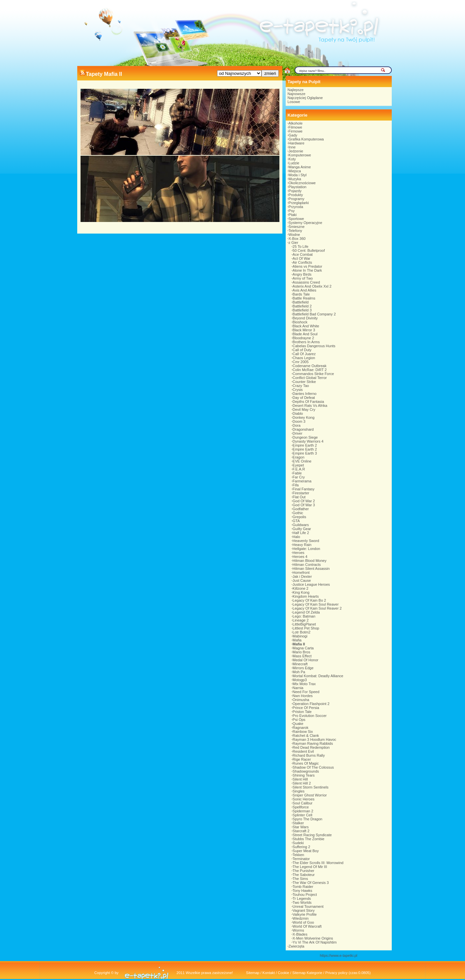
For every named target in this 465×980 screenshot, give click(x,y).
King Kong (301, 592)
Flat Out (299, 497)
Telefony (295, 231)
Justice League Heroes (311, 584)
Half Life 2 (301, 533)
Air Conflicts (302, 262)
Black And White (306, 326)
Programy (297, 199)
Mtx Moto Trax (304, 684)
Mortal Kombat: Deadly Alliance (318, 676)
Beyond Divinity (305, 318)
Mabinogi (300, 636)
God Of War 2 (304, 501)
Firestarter (301, 493)
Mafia (297, 640)
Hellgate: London (306, 549)
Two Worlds (302, 902)
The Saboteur (304, 875)
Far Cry (299, 477)
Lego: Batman (304, 616)
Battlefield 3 (302, 310)
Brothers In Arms (306, 342)
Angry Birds (302, 274)
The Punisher (303, 871)
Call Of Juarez (304, 354)
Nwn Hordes (303, 696)
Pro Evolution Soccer (310, 716)
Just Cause (302, 580)
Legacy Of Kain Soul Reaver (316, 604)
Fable (297, 473)
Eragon (298, 457)
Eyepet (298, 465)
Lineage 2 (301, 620)
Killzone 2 (301, 588)
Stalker (298, 823)
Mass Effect (302, 656)
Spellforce (301, 807)
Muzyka (295, 179)
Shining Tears (304, 775)
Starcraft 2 (301, 831)
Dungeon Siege (305, 437)
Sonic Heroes (304, 799)
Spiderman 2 (303, 811)
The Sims (300, 879)
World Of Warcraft (307, 926)
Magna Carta (303, 648)
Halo (296, 537)
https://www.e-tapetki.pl (339, 955)
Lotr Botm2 (302, 632)
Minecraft (300, 664)
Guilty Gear (302, 529)
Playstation (298, 187)
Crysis (298, 390)
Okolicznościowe (302, 183)
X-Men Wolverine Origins (313, 938)
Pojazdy (295, 191)
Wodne (294, 235)
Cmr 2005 (301, 362)
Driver (297, 433)
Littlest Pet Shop (306, 628)
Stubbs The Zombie (309, 839)
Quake (298, 724)
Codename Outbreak (310, 366)
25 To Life (301, 246)
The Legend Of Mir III (310, 867)
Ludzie (294, 163)
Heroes (298, 553)
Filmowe (295, 127)
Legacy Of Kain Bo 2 (309, 600)
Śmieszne (297, 227)
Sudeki (298, 843)
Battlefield (301, 302)
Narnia (298, 688)
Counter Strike (304, 382)
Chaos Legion (304, 358)
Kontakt (269, 973)
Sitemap (253, 973)
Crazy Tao (301, 386)
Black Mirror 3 (304, 330)
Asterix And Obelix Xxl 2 (312, 286)
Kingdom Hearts (306, 596)
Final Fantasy (304, 489)
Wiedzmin (301, 918)
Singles (299, 791)
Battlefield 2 (302, 306)
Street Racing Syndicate (312, 835)
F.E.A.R (299, 469)
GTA (296, 521)
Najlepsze (296, 90)
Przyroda (296, 207)
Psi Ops (299, 720)
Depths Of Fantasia (308, 402)
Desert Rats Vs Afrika (310, 406)
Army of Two (303, 278)
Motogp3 (300, 680)
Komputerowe (300, 155)
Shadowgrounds (306, 771)
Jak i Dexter (302, 576)
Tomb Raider (303, 887)
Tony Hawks (302, 891)
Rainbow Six (303, 732)
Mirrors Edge (303, 668)
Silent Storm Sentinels (311, 787)
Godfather (301, 509)
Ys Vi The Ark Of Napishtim (315, 942)
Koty (292, 159)
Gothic (298, 513)
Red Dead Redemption (311, 747)
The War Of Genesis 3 (311, 883)
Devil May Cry (304, 409)
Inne (292, 147)
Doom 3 (299, 421)
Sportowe (296, 219)
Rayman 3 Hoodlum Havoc (314, 739)
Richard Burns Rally (309, 755)
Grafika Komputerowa (306, 139)
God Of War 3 (304, 505)
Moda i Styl (298, 175)
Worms (298, 930)
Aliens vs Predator (307, 266)
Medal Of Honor (306, 660)
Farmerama (302, 481)
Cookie (283, 973)
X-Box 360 (297, 239)
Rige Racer (302, 759)
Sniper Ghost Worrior (310, 795)
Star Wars (301, 827)
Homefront (301, 572)
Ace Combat (303, 254)
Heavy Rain (302, 545)
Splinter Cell (302, 815)
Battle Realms (304, 298)
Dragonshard (303, 429)
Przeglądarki (299, 203)
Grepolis (299, 517)
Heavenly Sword (306, 541)
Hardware (297, 143)
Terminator (301, 859)
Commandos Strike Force (313, 374)
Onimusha (301, 700)
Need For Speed (306, 692)
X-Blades (300, 934)
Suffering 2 (301, 847)
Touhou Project (305, 895)
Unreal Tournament (308, 906)
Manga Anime (300, 167)
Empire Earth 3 (305, 453)
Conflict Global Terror (310, 378)
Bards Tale (301, 294)
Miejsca (295, 171)
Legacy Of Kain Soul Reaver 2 (317, 608)
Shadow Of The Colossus (313, 767)
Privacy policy (336, 973)
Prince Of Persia (306, 708)
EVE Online (302, 461)
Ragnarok (301, 728)
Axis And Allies (305, 290)
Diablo (298, 413)
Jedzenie (296, 151)
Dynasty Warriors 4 (308, 441)
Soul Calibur (303, 803)
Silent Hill (300, 779)
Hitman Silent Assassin (311, 569)
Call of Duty (302, 350)
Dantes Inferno (305, 394)
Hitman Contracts (307, 565)
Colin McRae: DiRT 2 (310, 370)
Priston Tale (302, 712)
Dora (297, 425)
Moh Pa (299, 672)
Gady (293, 135)
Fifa (296, 485)
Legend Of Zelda (306, 612)
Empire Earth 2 (305, 445)
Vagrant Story (304, 910)
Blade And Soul (305, 334)
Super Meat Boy (306, 851)
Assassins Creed (306, 282)
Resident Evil (303, 751)
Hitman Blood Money (310, 561)
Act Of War (301, 258)
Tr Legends (302, 898)
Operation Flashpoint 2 (311, 704)
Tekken (298, 855)
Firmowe (296, 131)
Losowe (294, 102)
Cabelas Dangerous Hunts (314, 346)
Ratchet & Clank (306, 735)
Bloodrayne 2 (303, 338)
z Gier (293, 243)
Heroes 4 (300, 557)
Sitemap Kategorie (307, 973)
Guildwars (301, 525)
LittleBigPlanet (304, 624)
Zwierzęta (297, 946)
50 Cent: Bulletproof (309, 250)
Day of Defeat (304, 398)
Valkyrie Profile (305, 914)
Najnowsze (297, 94)
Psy (292, 211)
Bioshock (300, 322)
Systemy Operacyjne (305, 223)
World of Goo (303, 922)
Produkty (296, 195)
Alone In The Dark (307, 270)
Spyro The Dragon (308, 819)
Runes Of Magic (306, 763)
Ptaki (293, 215)
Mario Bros (301, 652)
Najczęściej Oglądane (305, 98)
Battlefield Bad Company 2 (314, 314)
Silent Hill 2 (302, 783)
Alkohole (296, 123)
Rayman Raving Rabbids (313, 743)
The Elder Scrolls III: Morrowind (318, 863)
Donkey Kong (304, 417)
